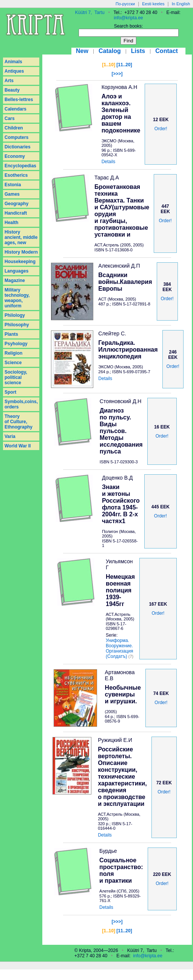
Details (109, 162)
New (82, 51)
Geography (16, 204)
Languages (16, 271)
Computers (16, 137)
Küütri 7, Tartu (90, 12)
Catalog (110, 51)
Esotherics (16, 175)
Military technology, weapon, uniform (17, 298)
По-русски (125, 4)
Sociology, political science (16, 377)
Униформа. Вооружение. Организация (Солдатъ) (119, 648)
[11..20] (124, 65)
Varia (10, 436)
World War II (18, 446)
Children (14, 128)
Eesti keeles (153, 4)
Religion (13, 353)
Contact (167, 51)
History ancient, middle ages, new (21, 237)
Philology (15, 315)
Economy (15, 156)
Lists (138, 51)
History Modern (21, 252)
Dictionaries (18, 147)
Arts (9, 81)
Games (12, 194)
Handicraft (16, 213)
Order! (161, 129)
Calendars (15, 109)
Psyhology (16, 344)
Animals (13, 62)
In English (181, 4)
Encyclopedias (20, 166)
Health (12, 223)
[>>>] (117, 74)
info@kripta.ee (128, 18)
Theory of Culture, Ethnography (19, 422)
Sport (10, 392)
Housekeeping (20, 262)
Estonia (13, 185)
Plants (11, 334)
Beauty (12, 90)
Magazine (15, 280)
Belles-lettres (19, 100)
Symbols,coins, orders (21, 404)
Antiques (14, 71)
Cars (10, 118)
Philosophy (17, 325)
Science (13, 363)
